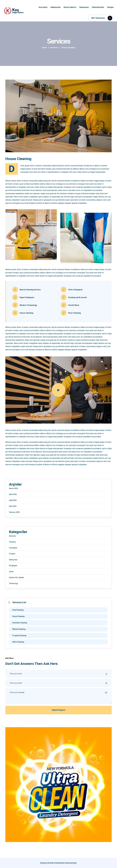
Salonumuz (84, 7)
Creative (12, 554)
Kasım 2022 (13, 488)
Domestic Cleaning (20, 623)
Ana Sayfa (43, 7)
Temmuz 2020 (14, 512)
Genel (11, 572)
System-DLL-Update (16, 577)
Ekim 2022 (13, 494)
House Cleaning (18, 616)
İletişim (110, 7)
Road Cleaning (18, 610)
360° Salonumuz (102, 18)
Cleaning (12, 542)
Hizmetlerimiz (98, 7)
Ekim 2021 (13, 506)
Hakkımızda (55, 7)
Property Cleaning (19, 635)
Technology (13, 583)
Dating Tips (13, 560)
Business (13, 536)
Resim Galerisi (70, 7)
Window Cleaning (19, 629)
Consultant (13, 548)
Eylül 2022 (13, 500)
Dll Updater (13, 566)
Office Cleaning (18, 642)
